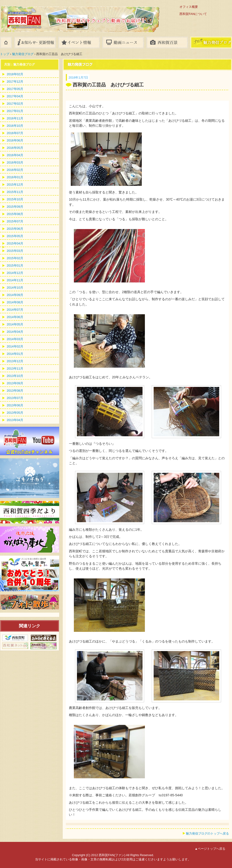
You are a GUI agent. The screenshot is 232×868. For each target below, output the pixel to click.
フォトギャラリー (167, 42)
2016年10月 (15, 126)
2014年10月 (15, 288)
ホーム (6, 42)
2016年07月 (15, 133)
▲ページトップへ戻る (210, 849)
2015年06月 (15, 229)
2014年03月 (15, 339)
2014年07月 (15, 310)
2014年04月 (15, 332)
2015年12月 (15, 185)
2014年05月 (15, 324)
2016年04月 (15, 155)
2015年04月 (15, 243)
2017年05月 (15, 89)
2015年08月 (15, 214)
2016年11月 (15, 118)
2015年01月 (15, 265)
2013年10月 (15, 376)
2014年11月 (15, 280)
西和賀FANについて (193, 14)
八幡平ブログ (211, 42)
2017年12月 (15, 82)
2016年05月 (15, 148)
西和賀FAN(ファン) (59, 15)
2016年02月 (15, 170)
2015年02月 (15, 258)
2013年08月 (15, 391)
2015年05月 (15, 236)
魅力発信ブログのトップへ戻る (207, 833)
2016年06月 (15, 140)
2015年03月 (15, 251)
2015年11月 (15, 192)
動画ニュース (123, 42)
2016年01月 (15, 177)
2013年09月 (15, 383)
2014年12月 (15, 273)
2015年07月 (15, 221)
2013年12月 (15, 361)
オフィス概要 (189, 7)
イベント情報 (79, 42)
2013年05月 (15, 413)
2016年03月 (15, 162)
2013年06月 (15, 405)
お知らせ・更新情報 (35, 42)
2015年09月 (15, 207)
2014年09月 (15, 295)
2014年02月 (15, 346)
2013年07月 (15, 398)
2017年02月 (15, 104)
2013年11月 (15, 368)
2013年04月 (15, 420)
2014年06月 (15, 317)
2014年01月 (15, 354)
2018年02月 (15, 74)
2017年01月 (15, 111)
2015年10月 (15, 199)
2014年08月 (15, 302)
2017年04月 (15, 96)
